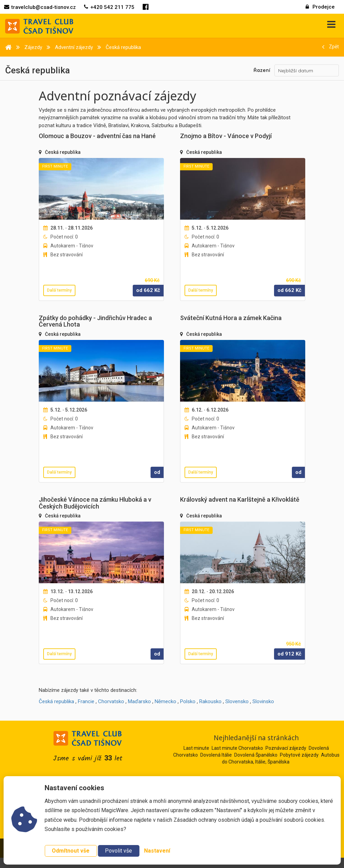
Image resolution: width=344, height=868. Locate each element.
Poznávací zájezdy (286, 748)
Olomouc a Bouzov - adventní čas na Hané (97, 136)
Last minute (196, 748)
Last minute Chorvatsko (237, 748)
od (157, 472)
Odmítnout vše (71, 851)
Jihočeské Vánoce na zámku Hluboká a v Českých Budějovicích (95, 503)
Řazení (262, 70)
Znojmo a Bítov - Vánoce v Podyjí (226, 136)
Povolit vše (118, 851)
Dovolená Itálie (216, 755)
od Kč (148, 290)
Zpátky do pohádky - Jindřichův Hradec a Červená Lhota (95, 321)
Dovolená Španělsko (256, 755)
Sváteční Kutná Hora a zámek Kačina (231, 318)
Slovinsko (263, 701)
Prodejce (320, 7)
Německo (165, 701)
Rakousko (210, 701)
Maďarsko (139, 701)
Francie (86, 701)
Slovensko (237, 701)
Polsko (188, 701)
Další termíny (59, 290)
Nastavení (157, 851)
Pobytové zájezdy (299, 755)
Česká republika (63, 152)
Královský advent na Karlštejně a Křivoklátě (240, 499)
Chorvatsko (111, 701)
